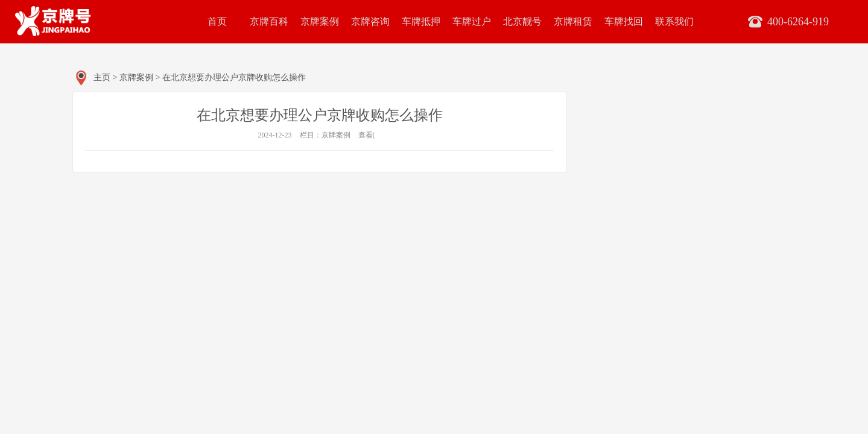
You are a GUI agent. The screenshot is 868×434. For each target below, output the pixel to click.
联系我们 (674, 21)
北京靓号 (522, 21)
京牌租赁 (573, 21)
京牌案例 (320, 21)
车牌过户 (472, 21)
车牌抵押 (421, 21)
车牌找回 (624, 21)
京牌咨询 (370, 21)
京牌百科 (269, 21)
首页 (217, 21)
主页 (102, 77)
